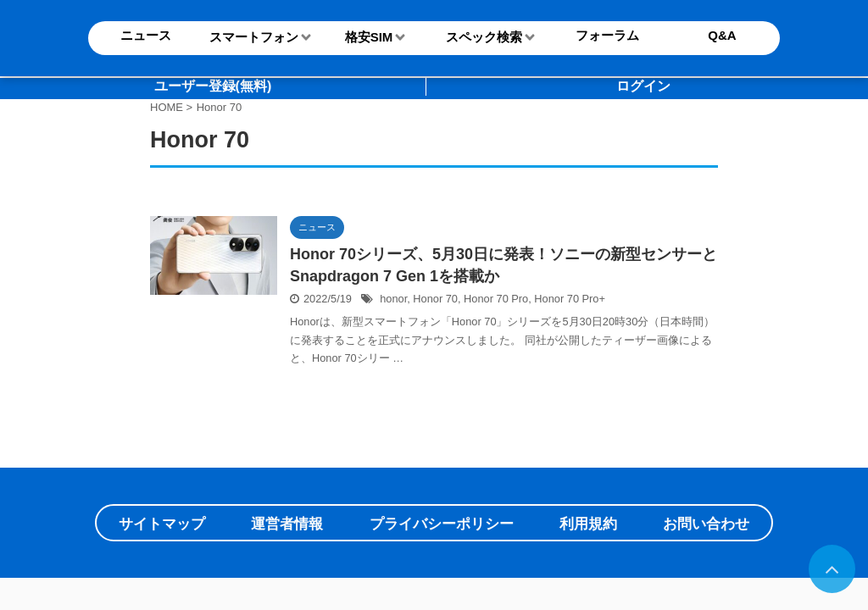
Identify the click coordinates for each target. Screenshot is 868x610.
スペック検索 (484, 37)
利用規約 (588, 524)
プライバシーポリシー (442, 524)
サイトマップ (162, 524)
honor (393, 299)
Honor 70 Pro (496, 299)
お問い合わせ (706, 524)
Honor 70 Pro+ (570, 299)
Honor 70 (435, 299)
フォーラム (607, 35)
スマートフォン (254, 37)
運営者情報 (287, 524)
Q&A (722, 35)
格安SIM (369, 37)
